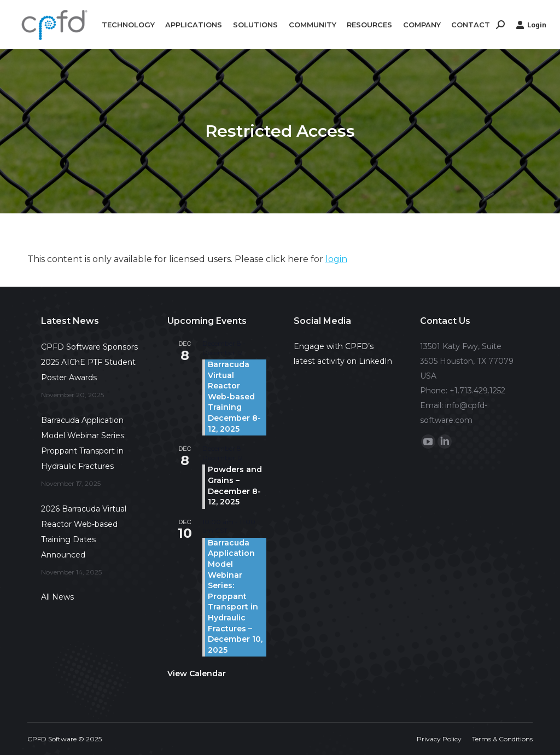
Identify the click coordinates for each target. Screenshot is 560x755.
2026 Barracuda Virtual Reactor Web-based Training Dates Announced (84, 532)
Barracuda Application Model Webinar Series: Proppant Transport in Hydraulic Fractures (83, 443)
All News (57, 597)
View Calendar (197, 673)
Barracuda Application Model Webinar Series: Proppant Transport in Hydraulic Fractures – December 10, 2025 (235, 596)
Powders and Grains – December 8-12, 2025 (235, 486)
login (336, 259)
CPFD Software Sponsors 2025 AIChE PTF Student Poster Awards (89, 362)
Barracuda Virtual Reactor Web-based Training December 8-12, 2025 (234, 397)
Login (531, 25)
